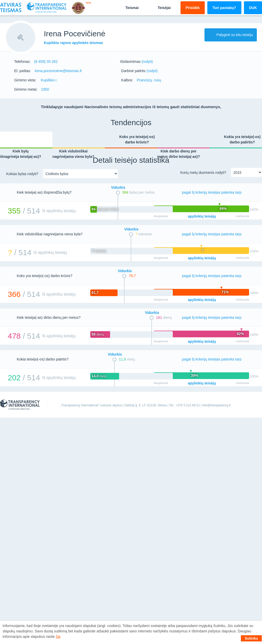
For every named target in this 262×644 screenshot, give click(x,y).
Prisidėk (193, 8)
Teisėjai (160, 7)
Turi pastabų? (224, 8)
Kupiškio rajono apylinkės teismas (73, 43)
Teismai (128, 7)
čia (58, 637)
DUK (253, 8)
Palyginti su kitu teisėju (231, 35)
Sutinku (251, 638)
